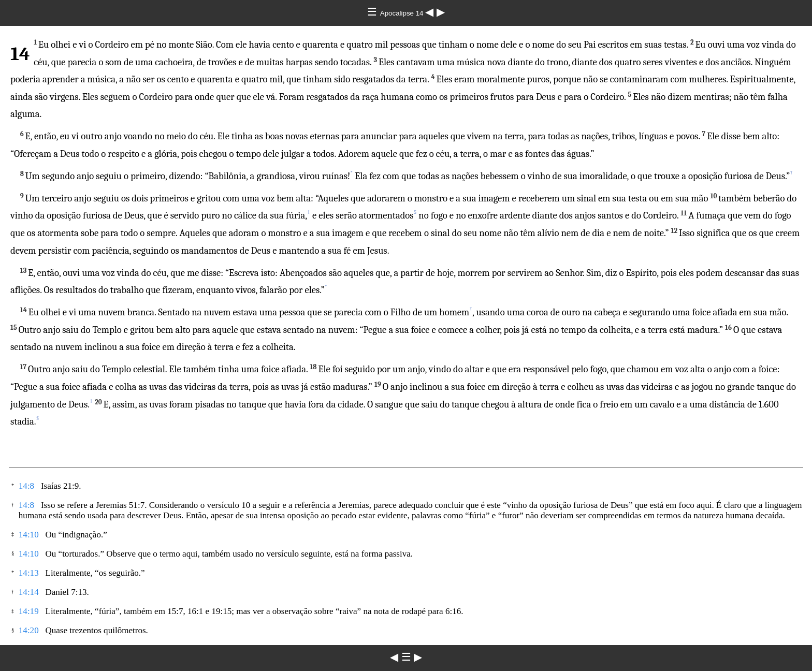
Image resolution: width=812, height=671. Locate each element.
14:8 (26, 486)
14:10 (29, 535)
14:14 (29, 592)
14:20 (29, 630)
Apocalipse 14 (403, 13)
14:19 (29, 611)
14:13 (29, 573)
